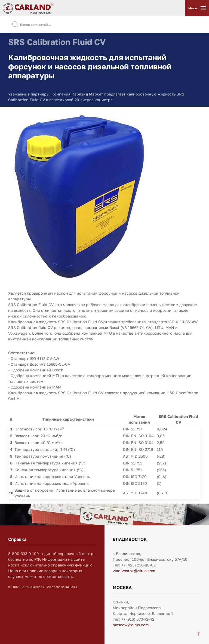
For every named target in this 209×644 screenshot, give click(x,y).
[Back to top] (199, 634)
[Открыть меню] (197, 8)
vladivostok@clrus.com (134, 571)
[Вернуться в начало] (28, 8)
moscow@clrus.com (131, 625)
